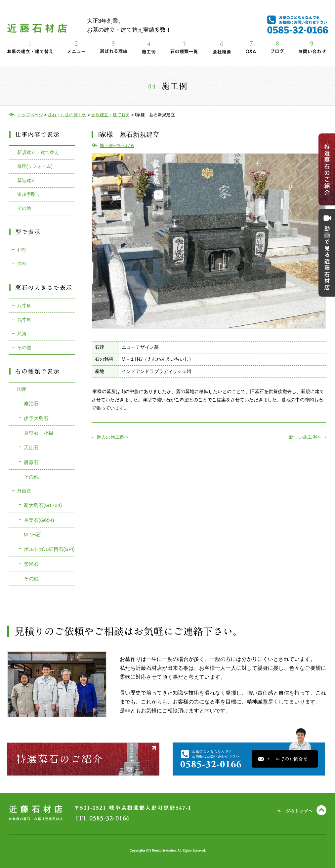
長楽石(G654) (39, 520)
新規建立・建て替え (38, 152)
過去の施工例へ (110, 437)
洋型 (22, 264)
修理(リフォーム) (35, 166)
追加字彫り (29, 194)
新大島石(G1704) (43, 505)
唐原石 (31, 462)
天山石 (31, 447)
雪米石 (31, 564)
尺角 (22, 334)
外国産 (24, 491)
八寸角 (24, 306)
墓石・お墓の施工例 (67, 115)
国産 (22, 389)
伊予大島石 (36, 418)
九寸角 (24, 319)
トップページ (30, 115)
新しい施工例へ (308, 437)
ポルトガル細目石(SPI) (49, 549)
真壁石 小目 (39, 433)
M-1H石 (32, 535)
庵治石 (31, 403)
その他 (24, 208)
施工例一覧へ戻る (117, 145)
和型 (22, 250)
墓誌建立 (26, 180)
